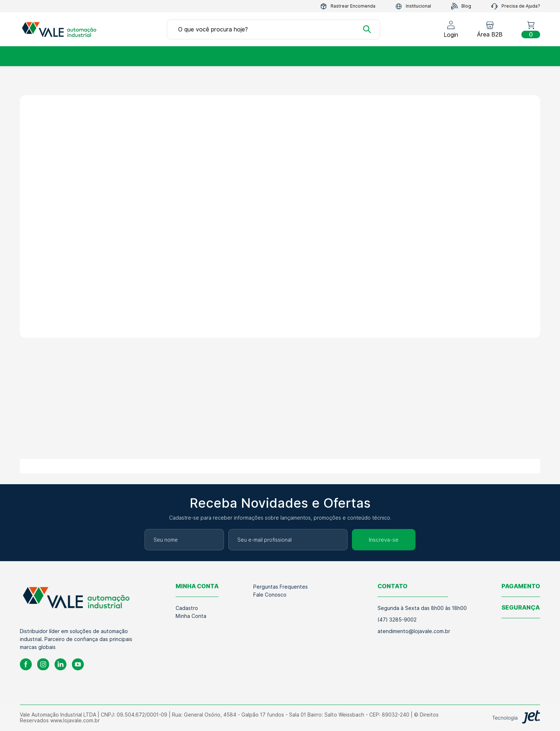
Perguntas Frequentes (281, 587)
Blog (461, 6)
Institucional (413, 6)
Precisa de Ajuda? (516, 6)
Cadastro (187, 608)
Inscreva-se (384, 540)
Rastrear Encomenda (348, 6)
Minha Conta (191, 616)
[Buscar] (367, 29)
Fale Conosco (270, 595)
